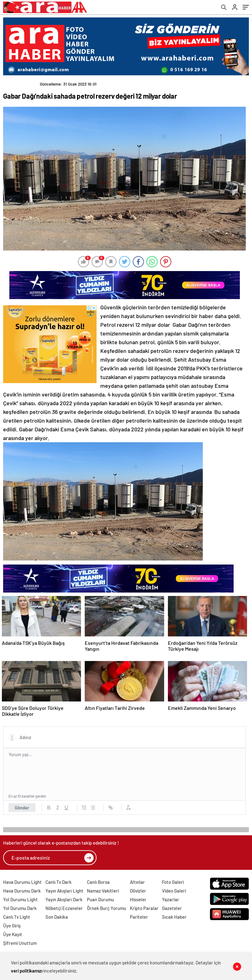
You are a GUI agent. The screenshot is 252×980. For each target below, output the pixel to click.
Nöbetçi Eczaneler (64, 908)
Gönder (22, 808)
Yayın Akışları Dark (64, 899)
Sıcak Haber (174, 917)
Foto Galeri (173, 882)
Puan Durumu (100, 899)
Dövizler (138, 891)
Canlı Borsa (98, 882)
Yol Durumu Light (20, 899)
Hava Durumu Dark (22, 891)
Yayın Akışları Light (64, 891)
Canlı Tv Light (17, 917)
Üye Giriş (12, 926)
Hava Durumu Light (22, 882)
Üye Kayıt (13, 934)
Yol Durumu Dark (20, 908)
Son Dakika (57, 917)
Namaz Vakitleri (103, 891)
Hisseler (138, 899)
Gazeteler (172, 908)
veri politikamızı (27, 971)
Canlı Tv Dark (59, 882)
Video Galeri (174, 891)
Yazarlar (171, 899)
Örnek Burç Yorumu (107, 908)
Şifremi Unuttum (20, 943)
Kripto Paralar (144, 908)
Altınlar (137, 882)
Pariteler (139, 917)
